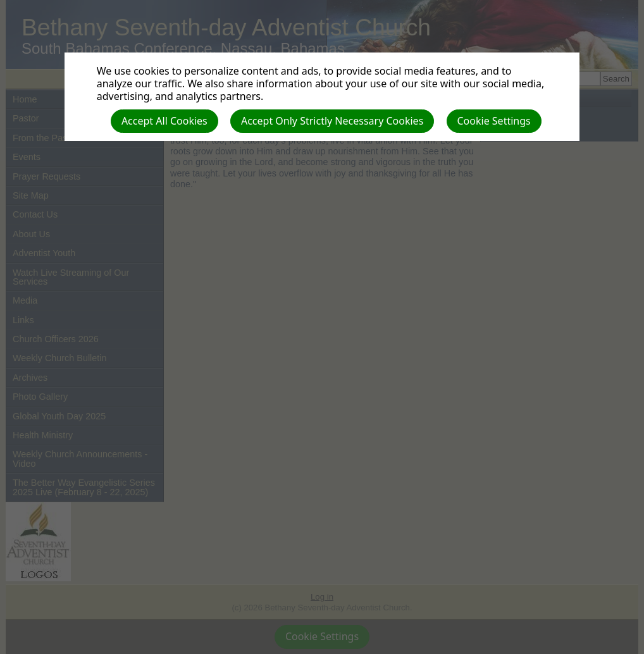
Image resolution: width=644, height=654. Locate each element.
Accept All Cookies (164, 121)
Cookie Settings (494, 121)
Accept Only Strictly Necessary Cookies (332, 121)
